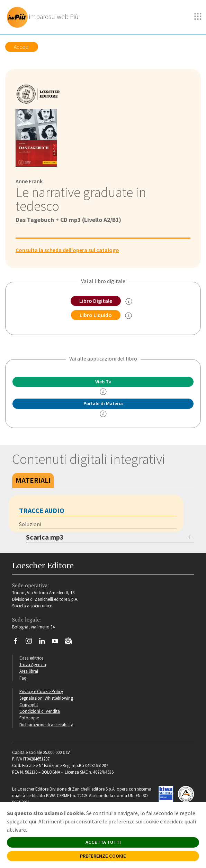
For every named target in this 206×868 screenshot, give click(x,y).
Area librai (29, 671)
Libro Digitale (96, 301)
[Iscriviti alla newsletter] (71, 642)
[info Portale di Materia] (103, 414)
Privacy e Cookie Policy (41, 691)
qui (33, 821)
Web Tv (103, 382)
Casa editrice (31, 658)
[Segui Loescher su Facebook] (18, 643)
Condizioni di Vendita (40, 711)
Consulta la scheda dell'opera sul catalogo (67, 250)
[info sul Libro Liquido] (128, 316)
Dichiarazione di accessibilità (46, 725)
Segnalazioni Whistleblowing (46, 698)
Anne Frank (29, 181)
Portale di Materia (103, 403)
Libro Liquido (96, 315)
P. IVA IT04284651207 (31, 759)
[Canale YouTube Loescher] (58, 643)
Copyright (29, 704)
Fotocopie (29, 718)
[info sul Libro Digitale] (129, 301)
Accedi (22, 47)
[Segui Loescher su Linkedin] (44, 643)
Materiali (33, 480)
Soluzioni (30, 524)
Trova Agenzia (33, 664)
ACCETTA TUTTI (103, 842)
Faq (23, 678)
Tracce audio (42, 510)
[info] (103, 392)
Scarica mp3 (45, 537)
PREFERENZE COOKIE (103, 856)
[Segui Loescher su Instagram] (31, 643)
